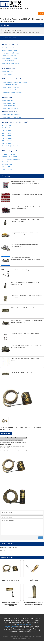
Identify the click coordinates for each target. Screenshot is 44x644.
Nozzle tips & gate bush (9, 154)
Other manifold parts (8, 167)
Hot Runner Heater (7, 97)
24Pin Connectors (7, 136)
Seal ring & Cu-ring (7, 164)
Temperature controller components (12, 92)
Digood (29, 638)
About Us (11, 618)
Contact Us (36, 618)
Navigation (5, 25)
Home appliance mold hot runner (11, 53)
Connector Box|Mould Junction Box (12, 146)
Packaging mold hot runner (10, 50)
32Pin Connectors (7, 141)
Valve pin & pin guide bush (9, 157)
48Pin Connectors (7, 143)
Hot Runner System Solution (9, 45)
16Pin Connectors (7, 133)
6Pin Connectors (7, 128)
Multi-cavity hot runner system (10, 63)
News (23, 618)
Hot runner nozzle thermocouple (11, 115)
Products (18, 618)
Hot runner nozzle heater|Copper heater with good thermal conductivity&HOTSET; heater (10, 604)
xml (19, 638)
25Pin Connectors (7, 138)
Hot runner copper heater (15, 30)
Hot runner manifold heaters (10, 108)
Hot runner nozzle (7, 74)
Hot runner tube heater (8, 106)
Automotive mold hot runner (10, 48)
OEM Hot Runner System (9, 68)
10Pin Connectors (7, 130)
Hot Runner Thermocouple (9, 111)
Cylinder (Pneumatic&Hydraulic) (11, 159)
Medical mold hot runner (9, 56)
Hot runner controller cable (9, 90)
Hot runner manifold (8, 71)
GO (41, 538)
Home (3, 30)
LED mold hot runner (8, 61)
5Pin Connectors (7, 125)
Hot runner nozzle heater (9, 548)
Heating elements (6, 550)
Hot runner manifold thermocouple (12, 117)
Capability (29, 618)
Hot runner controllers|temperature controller (15, 82)
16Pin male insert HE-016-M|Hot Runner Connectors (25, 308)
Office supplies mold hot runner (11, 58)
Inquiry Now (6, 434)
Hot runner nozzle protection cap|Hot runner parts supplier (26, 194)
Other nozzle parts (7, 170)
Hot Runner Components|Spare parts (12, 151)
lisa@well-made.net (11, 626)
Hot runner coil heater (8, 101)
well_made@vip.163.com (24, 624)
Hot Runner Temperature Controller (11, 79)
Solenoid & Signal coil (8, 162)
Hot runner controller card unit (10, 87)
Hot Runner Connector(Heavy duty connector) (14, 122)
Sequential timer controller (9, 85)
